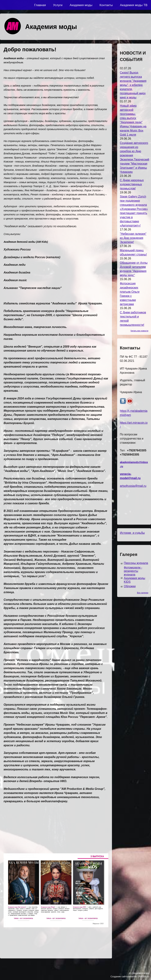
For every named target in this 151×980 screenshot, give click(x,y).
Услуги (58, 5)
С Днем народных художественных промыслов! (132, 184)
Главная (40, 5)
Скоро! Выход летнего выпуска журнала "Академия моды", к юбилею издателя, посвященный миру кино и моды (133, 85)
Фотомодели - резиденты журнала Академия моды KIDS (135, 575)
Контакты (106, 5)
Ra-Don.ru (144, 976)
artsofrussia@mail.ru (133, 486)
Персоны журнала (136, 563)
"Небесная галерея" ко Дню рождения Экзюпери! (133, 238)
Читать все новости (139, 331)
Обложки (130, 586)
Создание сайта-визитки (124, 976)
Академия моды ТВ (134, 5)
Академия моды (81, 5)
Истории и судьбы (132, 533)
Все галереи (143, 593)
